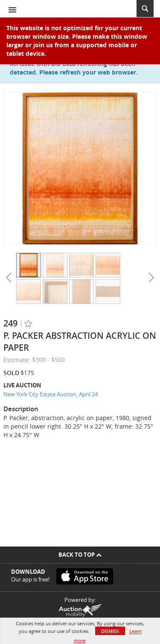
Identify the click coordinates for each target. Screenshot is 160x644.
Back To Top (80, 555)
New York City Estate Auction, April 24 (51, 394)
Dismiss (110, 631)
